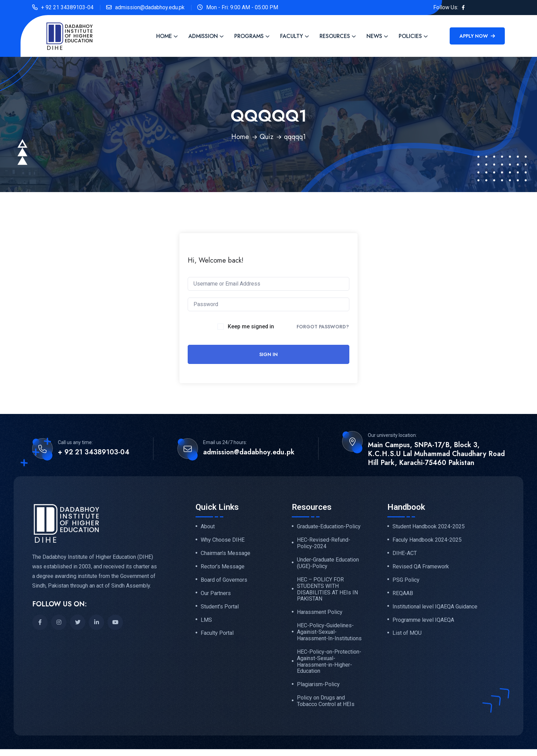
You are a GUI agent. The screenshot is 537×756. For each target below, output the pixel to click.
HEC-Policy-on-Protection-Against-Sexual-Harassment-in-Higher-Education (329, 662)
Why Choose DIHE (223, 540)
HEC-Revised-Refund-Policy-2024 (324, 543)
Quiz (266, 137)
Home (164, 36)
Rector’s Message (223, 567)
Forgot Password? (323, 327)
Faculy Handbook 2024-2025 (427, 540)
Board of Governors (224, 580)
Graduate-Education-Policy (329, 527)
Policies (410, 36)
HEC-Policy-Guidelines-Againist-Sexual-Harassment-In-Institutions (329, 632)
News (374, 36)
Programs (249, 36)
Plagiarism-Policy (318, 684)
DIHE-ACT (405, 553)
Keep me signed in (251, 326)
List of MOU (407, 633)
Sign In (268, 354)
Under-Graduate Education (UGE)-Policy (328, 563)
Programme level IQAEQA (423, 620)
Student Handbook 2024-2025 (429, 527)
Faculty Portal (217, 633)
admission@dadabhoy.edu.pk (150, 7)
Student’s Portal (220, 607)
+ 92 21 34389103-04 (67, 7)
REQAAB (403, 593)
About (208, 527)
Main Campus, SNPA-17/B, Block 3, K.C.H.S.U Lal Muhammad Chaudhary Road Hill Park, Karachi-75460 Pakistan (436, 454)
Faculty (292, 36)
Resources (335, 36)
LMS (206, 620)
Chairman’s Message (226, 553)
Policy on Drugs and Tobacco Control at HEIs (326, 701)
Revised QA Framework (421, 567)
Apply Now (477, 36)
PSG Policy (406, 580)
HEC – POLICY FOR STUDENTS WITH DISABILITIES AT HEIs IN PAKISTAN (327, 589)
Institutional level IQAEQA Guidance (435, 607)
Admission (203, 36)
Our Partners (216, 593)
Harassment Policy (320, 612)
